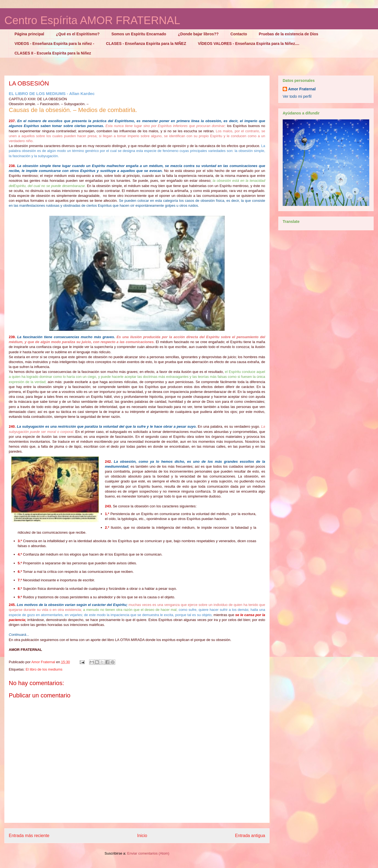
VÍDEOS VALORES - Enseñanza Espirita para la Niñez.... (249, 44)
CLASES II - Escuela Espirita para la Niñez (53, 53)
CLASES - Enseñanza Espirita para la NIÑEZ (146, 44)
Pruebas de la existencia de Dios (289, 34)
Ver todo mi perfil (297, 96)
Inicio (142, 836)
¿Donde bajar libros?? (198, 34)
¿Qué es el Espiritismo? (78, 34)
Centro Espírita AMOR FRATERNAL (92, 20)
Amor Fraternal (302, 89)
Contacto (239, 34)
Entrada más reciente (29, 836)
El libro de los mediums (44, 669)
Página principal (29, 34)
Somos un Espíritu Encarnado (139, 34)
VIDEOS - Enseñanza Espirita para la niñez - (54, 44)
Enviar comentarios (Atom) (148, 853)
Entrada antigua (250, 836)
